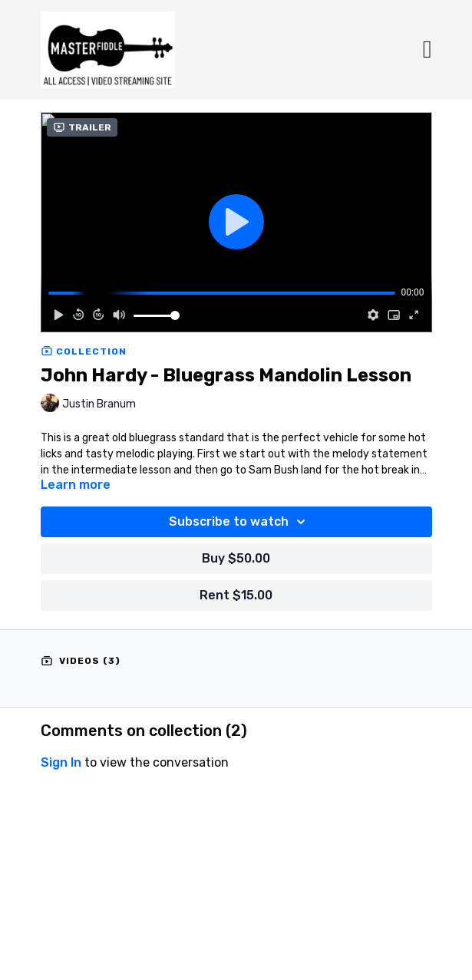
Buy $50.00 (236, 558)
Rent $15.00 (236, 595)
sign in (61, 762)
